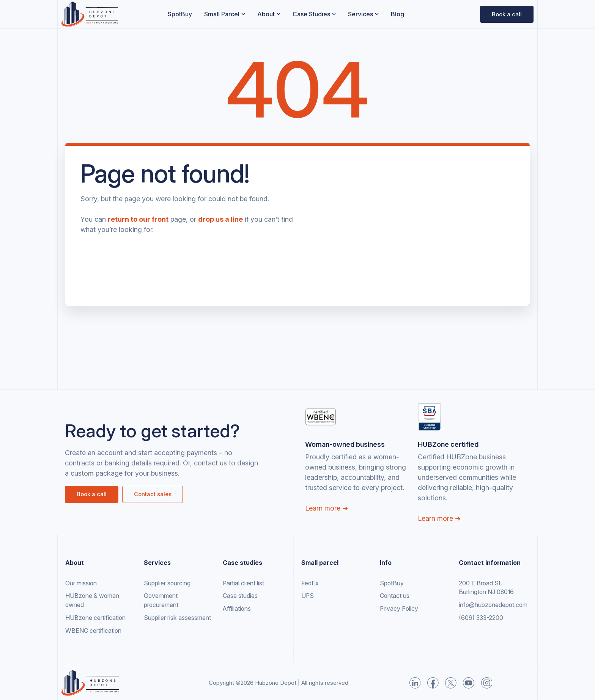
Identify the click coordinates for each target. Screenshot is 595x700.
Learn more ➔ (327, 508)
